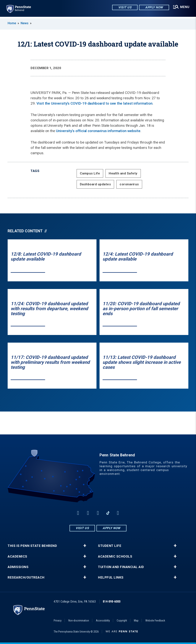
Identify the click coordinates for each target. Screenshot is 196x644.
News (25, 23)
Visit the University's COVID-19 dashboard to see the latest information (94, 103)
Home (12, 23)
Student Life (110, 546)
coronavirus (129, 184)
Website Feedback (155, 621)
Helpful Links (111, 577)
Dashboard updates (95, 184)
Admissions (18, 567)
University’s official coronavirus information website (98, 131)
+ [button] (85, 546)
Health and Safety (123, 173)
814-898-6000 (112, 602)
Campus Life (90, 173)
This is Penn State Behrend (32, 546)
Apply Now (153, 8)
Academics (17, 556)
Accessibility (103, 621)
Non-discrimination (79, 621)
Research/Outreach (26, 577)
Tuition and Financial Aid (121, 567)
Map (136, 621)
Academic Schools (115, 556)
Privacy (58, 621)
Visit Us (124, 8)
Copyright (122, 621)
